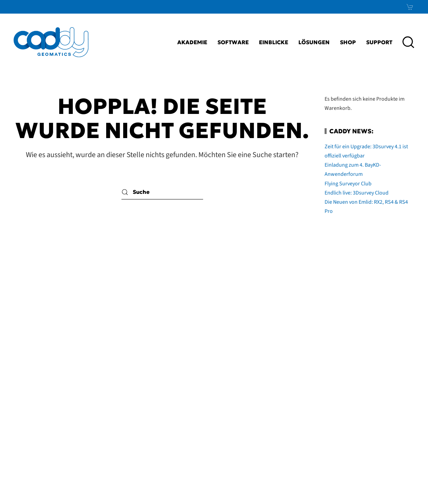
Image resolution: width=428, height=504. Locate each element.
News (393, 425)
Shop (348, 42)
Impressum (233, 392)
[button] (408, 42)
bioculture (401, 486)
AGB (262, 409)
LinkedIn (381, 392)
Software (233, 42)
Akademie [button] (192, 42)
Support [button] (379, 42)
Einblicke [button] (274, 42)
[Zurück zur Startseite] (51, 42)
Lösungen (314, 42)
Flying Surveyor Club (348, 184)
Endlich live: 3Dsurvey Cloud (357, 193)
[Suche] (162, 192)
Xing (397, 409)
